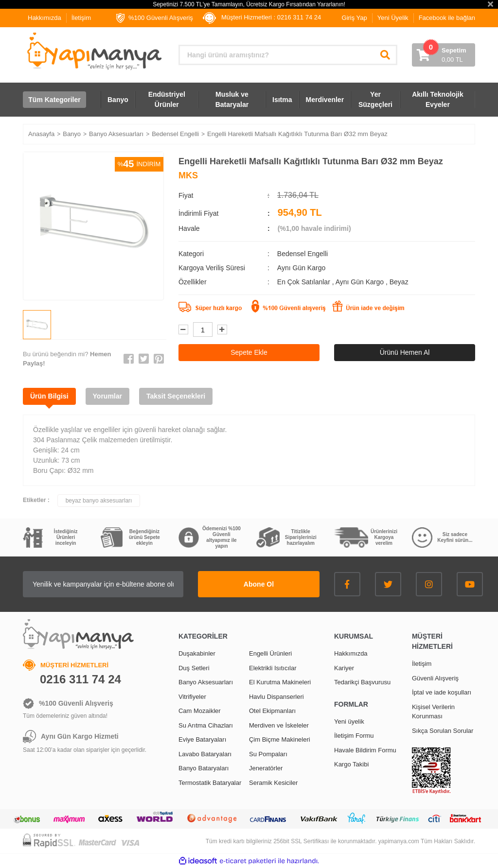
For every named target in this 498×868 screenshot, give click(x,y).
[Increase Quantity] (222, 330)
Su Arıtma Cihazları (206, 725)
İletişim (81, 18)
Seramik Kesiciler (273, 783)
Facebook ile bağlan (447, 18)
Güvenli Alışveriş (435, 678)
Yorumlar (107, 396)
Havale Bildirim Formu (365, 750)
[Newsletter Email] (103, 584)
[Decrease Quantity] (183, 330)
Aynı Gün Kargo (361, 282)
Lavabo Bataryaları (205, 754)
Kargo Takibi (351, 764)
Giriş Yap (355, 18)
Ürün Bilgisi (49, 396)
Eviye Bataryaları (202, 739)
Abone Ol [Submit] (259, 584)
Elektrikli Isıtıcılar (273, 668)
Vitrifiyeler (192, 697)
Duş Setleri (194, 668)
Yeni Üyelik (393, 18)
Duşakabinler (197, 653)
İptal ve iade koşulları (442, 692)
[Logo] (93, 51)
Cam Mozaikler (200, 711)
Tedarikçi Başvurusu (362, 682)
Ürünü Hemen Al (405, 352)
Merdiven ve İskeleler (279, 725)
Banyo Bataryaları (204, 768)
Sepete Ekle (249, 352)
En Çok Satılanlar (305, 282)
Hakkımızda (44, 18)
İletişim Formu (354, 736)
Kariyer (344, 668)
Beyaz (399, 282)
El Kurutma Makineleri (280, 682)
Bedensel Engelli (302, 254)
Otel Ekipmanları (272, 711)
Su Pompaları (268, 754)
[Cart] (444, 55)
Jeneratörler (266, 768)
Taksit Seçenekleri (176, 396)
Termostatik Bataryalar (210, 783)
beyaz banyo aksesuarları (99, 501)
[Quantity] (203, 330)
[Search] (288, 55)
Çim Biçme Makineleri (280, 739)
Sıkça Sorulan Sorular (443, 731)
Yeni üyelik (349, 721)
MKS (188, 175)
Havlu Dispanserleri (276, 697)
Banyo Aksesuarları (206, 682)
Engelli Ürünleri (270, 653)
